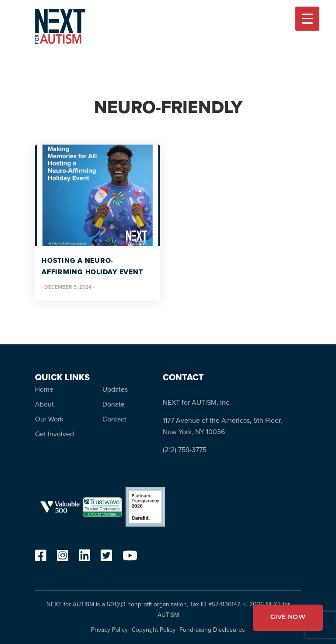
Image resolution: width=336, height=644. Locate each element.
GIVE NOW (288, 617)
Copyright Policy (154, 630)
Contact (114, 419)
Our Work (49, 419)
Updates (115, 389)
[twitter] (106, 558)
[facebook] (41, 558)
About (44, 404)
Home (44, 389)
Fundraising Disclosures (212, 630)
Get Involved (54, 434)
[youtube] (130, 558)
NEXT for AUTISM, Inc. (197, 402)
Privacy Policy (109, 630)
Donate (114, 404)
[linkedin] (84, 558)
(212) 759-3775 (185, 450)
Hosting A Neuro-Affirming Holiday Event (92, 266)
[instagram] (63, 558)
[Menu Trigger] (307, 19)
